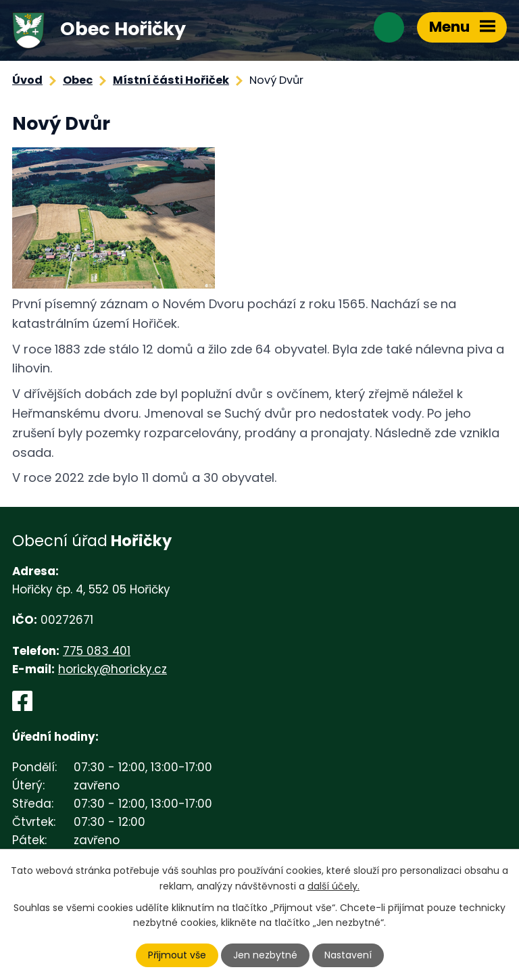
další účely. (333, 885)
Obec (78, 80)
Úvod (27, 80)
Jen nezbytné (265, 955)
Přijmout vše (177, 955)
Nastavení (348, 955)
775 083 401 (97, 651)
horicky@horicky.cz (113, 669)
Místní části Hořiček (171, 80)
